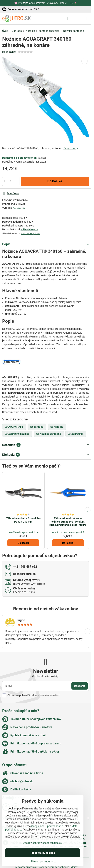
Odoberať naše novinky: (46, 676)
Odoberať (80, 686)
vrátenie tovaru (29, 229)
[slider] (25, 52)
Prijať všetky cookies (43, 853)
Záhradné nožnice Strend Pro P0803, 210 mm (23, 520)
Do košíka (55, 181)
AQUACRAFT (20, 208)
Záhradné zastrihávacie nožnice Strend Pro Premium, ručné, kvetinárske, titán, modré (68, 522)
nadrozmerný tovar (31, 233)
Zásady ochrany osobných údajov (43, 843)
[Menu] (87, 18)
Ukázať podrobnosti (43, 861)
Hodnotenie (9, 52)
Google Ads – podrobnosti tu (48, 826)
